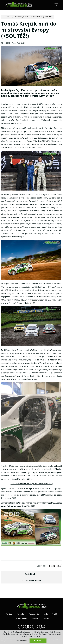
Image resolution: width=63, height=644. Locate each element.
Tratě (55, 614)
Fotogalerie (34, 614)
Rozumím (38, 641)
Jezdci (46, 614)
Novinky (11, 17)
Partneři (35, 619)
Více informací (22, 641)
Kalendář (21, 614)
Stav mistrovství (20, 619)
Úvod (5, 17)
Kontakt (47, 619)
